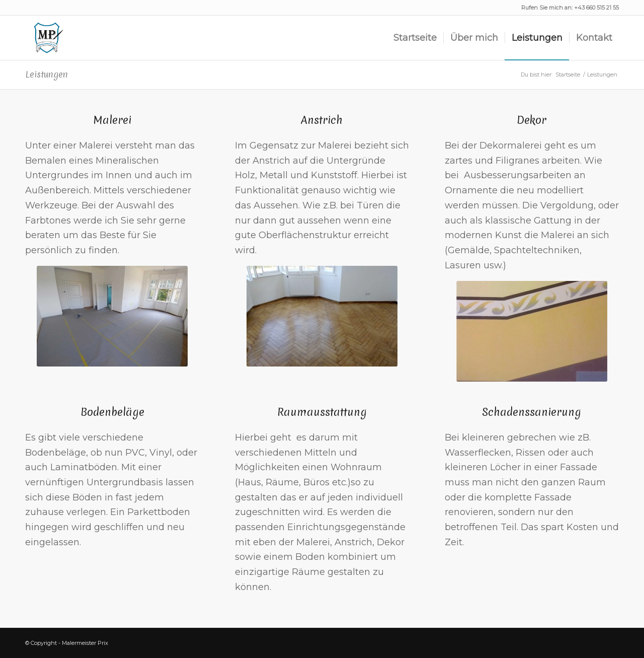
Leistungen (47, 74)
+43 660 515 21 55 (596, 8)
